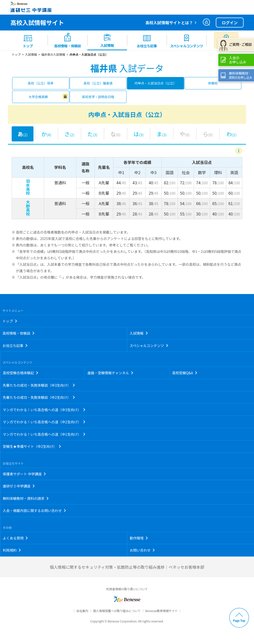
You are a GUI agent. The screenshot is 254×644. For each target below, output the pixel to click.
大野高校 (28, 208)
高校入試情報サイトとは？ (169, 23)
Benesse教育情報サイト (161, 611)
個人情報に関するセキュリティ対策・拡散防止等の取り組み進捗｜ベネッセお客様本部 (127, 567)
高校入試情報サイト (37, 22)
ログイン (230, 23)
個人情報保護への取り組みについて (117, 611)
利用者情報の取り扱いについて (127, 589)
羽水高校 (28, 187)
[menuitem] (28, 40)
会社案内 (82, 611)
